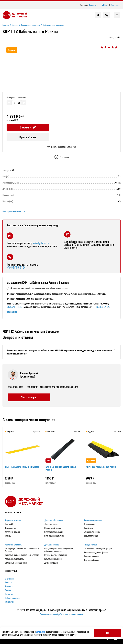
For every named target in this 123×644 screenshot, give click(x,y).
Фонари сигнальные (92, 532)
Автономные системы (14, 545)
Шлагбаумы (88, 528)
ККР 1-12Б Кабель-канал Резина (101, 467)
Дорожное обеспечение (54, 520)
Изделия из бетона (91, 560)
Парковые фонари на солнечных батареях (22, 555)
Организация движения (93, 520)
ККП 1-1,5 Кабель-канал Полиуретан (22, 467)
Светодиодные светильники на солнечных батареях (22, 550)
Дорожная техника (52, 545)
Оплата (8, 590)
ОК (108, 633)
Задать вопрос (29, 397)
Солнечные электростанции (16, 563)
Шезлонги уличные (91, 556)
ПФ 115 (8, 536)
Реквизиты (9, 602)
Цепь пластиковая (91, 536)
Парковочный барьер (53, 528)
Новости (8, 582)
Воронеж (94, 5)
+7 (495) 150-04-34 (16, 267)
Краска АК (9, 524)
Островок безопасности (54, 532)
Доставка (9, 586)
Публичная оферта (12, 598)
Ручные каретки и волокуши (56, 555)
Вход (105, 5)
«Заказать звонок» (15, 307)
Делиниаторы (89, 524)
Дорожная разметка (13, 520)
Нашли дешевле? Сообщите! (61, 147)
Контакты (9, 594)
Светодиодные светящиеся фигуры (98, 549)
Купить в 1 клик (28, 137)
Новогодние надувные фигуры (96, 553)
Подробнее (12, 312)
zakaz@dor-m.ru (41, 243)
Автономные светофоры (15, 559)
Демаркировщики (51, 563)
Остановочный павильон (54, 536)
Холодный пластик (13, 532)
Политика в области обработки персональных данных (62, 614)
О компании (10, 579)
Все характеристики (14, 211)
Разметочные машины (53, 559)
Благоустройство (90, 545)
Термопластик (11, 528)
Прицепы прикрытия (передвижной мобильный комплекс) (59, 550)
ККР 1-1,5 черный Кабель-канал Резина (61, 468)
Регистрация (115, 5)
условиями (41, 632)
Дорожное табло (51, 524)
